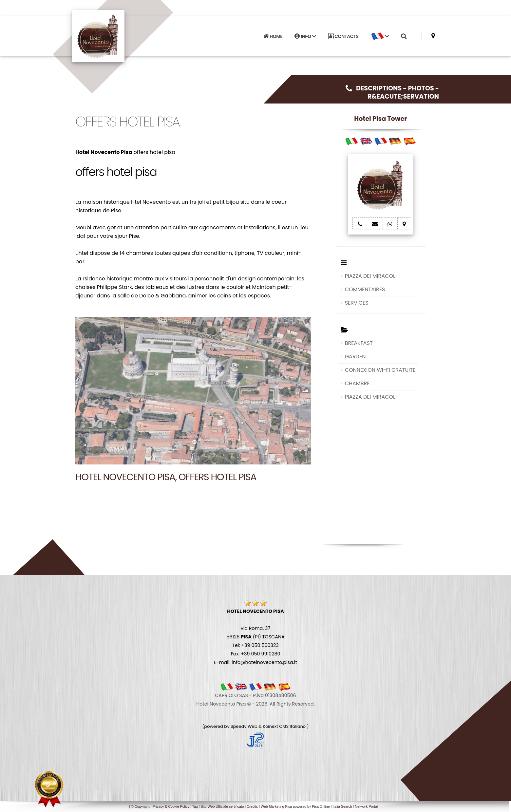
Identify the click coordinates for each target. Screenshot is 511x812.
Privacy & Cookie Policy (171, 806)
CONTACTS (343, 36)
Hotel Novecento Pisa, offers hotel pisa (166, 477)
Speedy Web (244, 726)
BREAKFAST (359, 343)
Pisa (315, 806)
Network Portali (367, 806)
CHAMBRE (357, 383)
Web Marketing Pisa (276, 806)
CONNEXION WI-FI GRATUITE (380, 370)
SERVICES (357, 303)
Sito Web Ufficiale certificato (222, 806)
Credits (252, 806)
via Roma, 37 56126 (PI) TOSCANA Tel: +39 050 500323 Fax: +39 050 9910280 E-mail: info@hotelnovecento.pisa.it (255, 637)
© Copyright (140, 806)
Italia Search (342, 806)
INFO (305, 36)
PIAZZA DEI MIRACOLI (371, 276)
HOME (273, 36)
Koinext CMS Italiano (285, 726)
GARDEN (355, 357)
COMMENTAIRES (365, 289)
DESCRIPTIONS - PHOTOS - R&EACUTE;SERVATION (392, 92)
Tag (195, 806)
